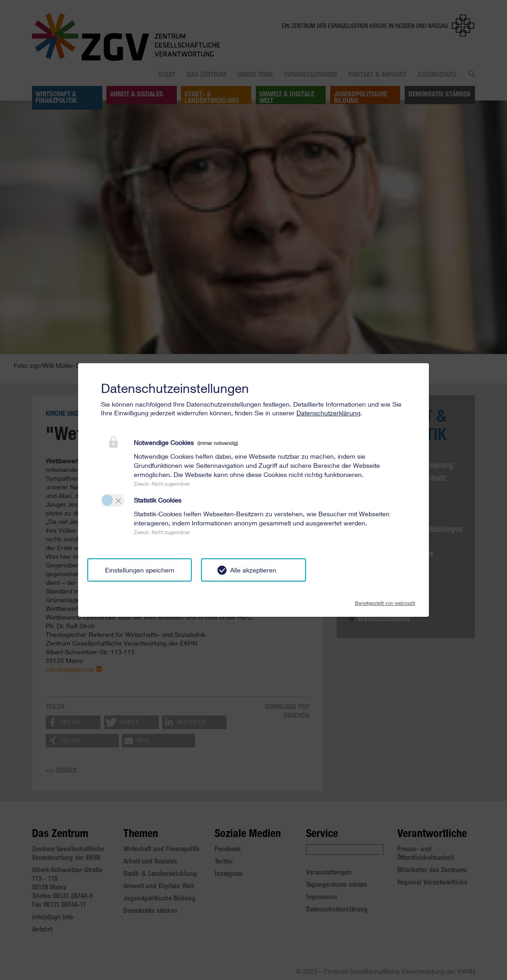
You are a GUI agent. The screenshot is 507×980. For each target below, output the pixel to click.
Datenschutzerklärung (328, 413)
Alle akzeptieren (253, 570)
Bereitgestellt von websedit (385, 600)
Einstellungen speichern (140, 570)
